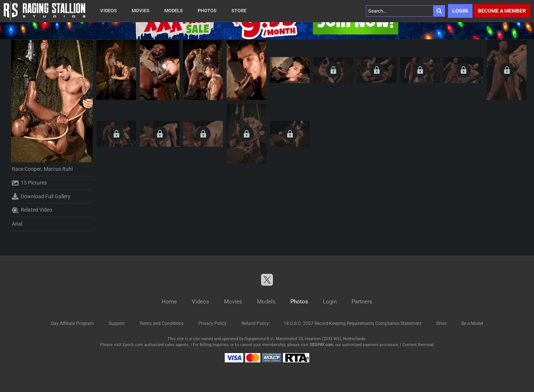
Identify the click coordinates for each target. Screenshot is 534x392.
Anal (17, 224)
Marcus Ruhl (58, 169)
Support (117, 323)
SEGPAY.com (322, 345)
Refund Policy (255, 323)
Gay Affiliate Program (72, 323)
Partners (362, 302)
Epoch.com (133, 345)
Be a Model (472, 323)
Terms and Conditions (161, 323)
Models (174, 11)
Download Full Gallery (41, 196)
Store (239, 11)
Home (169, 302)
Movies (141, 11)
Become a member (502, 11)
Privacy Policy (212, 323)
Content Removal (418, 345)
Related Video (32, 210)
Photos (207, 11)
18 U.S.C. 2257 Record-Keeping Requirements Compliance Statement (352, 323)
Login (460, 11)
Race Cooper (27, 169)
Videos (108, 11)
